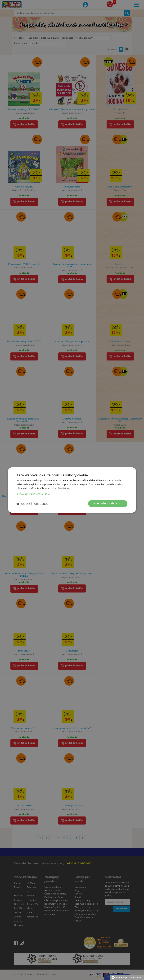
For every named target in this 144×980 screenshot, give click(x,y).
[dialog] (72, 490)
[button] (72, 494)
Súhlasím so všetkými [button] (107, 504)
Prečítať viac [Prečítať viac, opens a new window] (64, 488)
